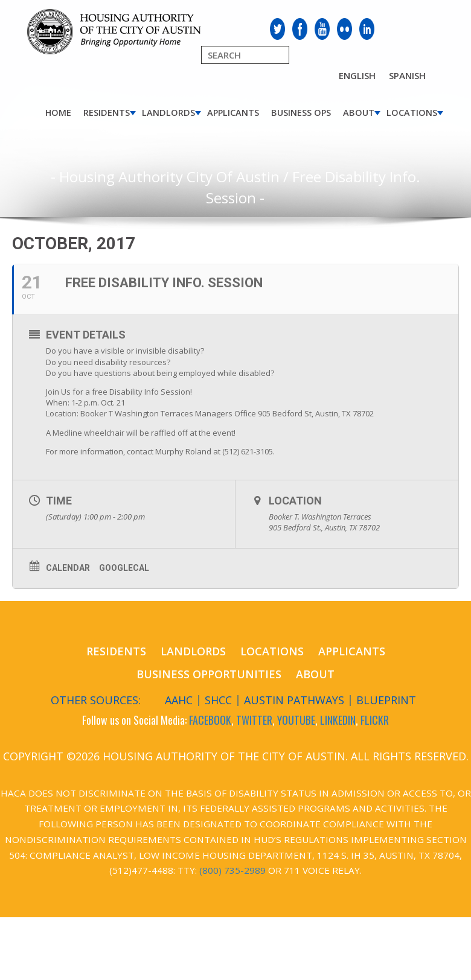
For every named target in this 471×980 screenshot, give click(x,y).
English (357, 75)
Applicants (233, 113)
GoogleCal (124, 568)
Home (58, 113)
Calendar (68, 568)
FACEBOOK (210, 720)
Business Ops (301, 113)
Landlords (168, 113)
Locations (412, 113)
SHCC (218, 700)
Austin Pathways (294, 700)
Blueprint (386, 700)
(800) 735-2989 (232, 870)
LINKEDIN (338, 720)
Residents (107, 113)
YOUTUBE (296, 720)
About (359, 113)
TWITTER (254, 720)
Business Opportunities (209, 674)
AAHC (179, 700)
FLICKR (375, 720)
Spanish (407, 75)
